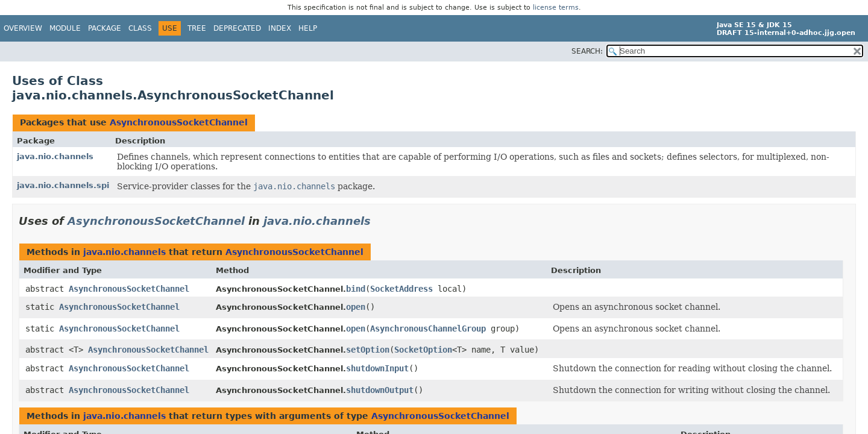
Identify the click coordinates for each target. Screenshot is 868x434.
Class (140, 28)
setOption (368, 350)
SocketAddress (401, 289)
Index (280, 28)
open (356, 307)
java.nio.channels (55, 156)
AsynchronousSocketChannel (179, 122)
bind (356, 289)
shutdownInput (377, 368)
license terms (556, 8)
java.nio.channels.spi (63, 185)
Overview (23, 28)
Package (105, 28)
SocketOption (423, 350)
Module (65, 28)
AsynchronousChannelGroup (428, 329)
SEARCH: (587, 51)
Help (308, 28)
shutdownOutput (380, 390)
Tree (197, 28)
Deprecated (237, 28)
